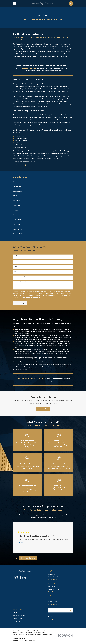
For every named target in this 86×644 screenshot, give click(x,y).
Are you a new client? (19, 277)
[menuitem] (43, 182)
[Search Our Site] (71, 611)
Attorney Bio (43, 409)
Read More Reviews (28, 559)
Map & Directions (53, 580)
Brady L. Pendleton (19, 616)
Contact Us (16, 622)
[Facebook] (53, 620)
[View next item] (17, 559)
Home (15, 613)
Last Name (17, 262)
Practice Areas (18, 619)
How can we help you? (20, 282)
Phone (15, 267)
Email (15, 272)
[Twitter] (49, 620)
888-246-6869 (20, 579)
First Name (17, 256)
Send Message (20, 303)
